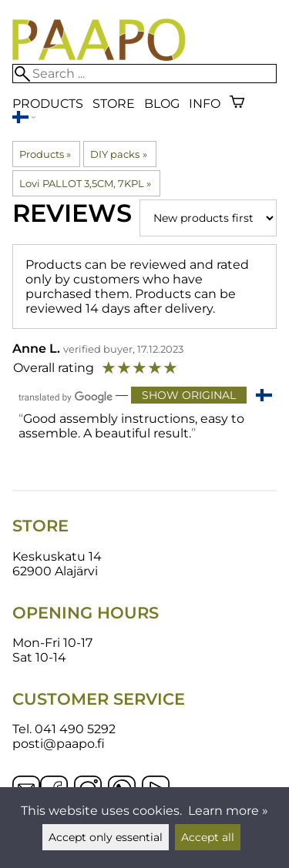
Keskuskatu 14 (57, 556)
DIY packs (118, 154)
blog (162, 104)
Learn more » (228, 811)
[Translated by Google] (66, 396)
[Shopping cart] (237, 104)
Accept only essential (106, 837)
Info (205, 104)
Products (48, 104)
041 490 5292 (75, 729)
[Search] (144, 74)
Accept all (208, 837)
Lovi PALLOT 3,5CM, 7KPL (85, 183)
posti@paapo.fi (59, 744)
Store (114, 104)
